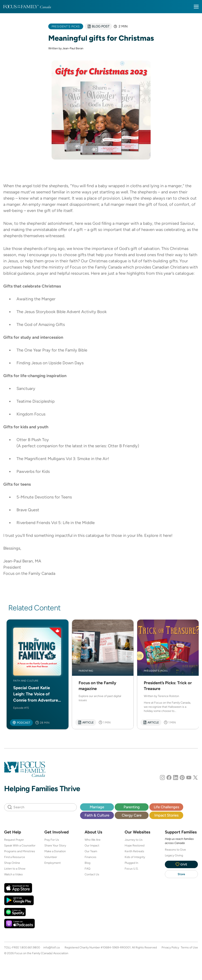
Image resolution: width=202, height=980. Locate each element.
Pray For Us (52, 840)
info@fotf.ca (51, 947)
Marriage (97, 807)
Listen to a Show (15, 869)
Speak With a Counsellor (20, 845)
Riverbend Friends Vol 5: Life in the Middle (56, 523)
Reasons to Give (175, 850)
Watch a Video (13, 874)
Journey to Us (134, 840)
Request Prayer (14, 840)
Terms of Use (189, 947)
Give (181, 864)
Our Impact (92, 845)
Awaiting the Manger (36, 299)
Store (181, 874)
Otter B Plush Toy (33, 440)
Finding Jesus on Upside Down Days (50, 363)
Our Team (91, 851)
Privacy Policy (170, 947)
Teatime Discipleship (36, 401)
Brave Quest (28, 510)
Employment (53, 863)
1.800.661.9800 (30, 947)
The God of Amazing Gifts (41, 324)
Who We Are (93, 840)
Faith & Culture (97, 815)
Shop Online (12, 863)
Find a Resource (15, 857)
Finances (90, 857)
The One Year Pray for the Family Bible (52, 350)
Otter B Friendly (123, 446)
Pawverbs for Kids (33, 471)
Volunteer (51, 857)
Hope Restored (135, 845)
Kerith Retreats (134, 851)
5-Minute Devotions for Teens (44, 497)
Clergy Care (132, 815)
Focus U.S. (132, 869)
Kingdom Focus (31, 414)
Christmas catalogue (108, 261)
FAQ (87, 869)
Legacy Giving (174, 855)
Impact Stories (166, 815)
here (167, 535)
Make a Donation (55, 851)
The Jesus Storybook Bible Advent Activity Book (62, 312)
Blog (87, 863)
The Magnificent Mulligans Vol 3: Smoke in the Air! (63, 459)
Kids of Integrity (135, 857)
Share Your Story (55, 845)
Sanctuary (26, 388)
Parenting (132, 807)
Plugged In (131, 863)
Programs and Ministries (20, 851)
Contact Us (92, 874)
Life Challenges (166, 807)
